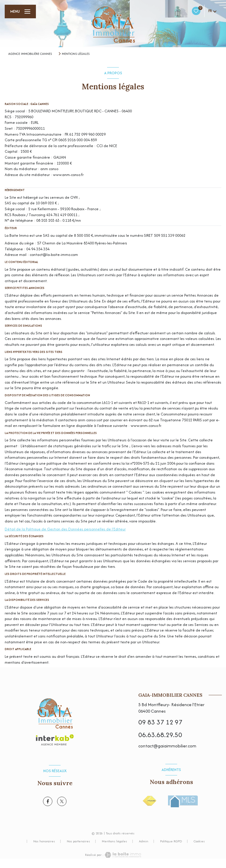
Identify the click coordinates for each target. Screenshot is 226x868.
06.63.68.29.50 (160, 735)
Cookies (199, 841)
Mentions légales (114, 841)
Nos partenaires (78, 841)
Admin (144, 841)
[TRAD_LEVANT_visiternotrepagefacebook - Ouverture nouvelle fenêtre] (48, 801)
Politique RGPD (171, 841)
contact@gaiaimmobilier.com (167, 746)
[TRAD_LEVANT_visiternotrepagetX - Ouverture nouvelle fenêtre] (62, 801)
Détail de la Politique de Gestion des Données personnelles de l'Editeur (65, 529)
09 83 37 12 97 (160, 722)
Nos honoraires (44, 841)
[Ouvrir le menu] (20, 11)
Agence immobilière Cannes (30, 54)
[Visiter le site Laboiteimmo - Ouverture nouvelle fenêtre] (122, 855)
